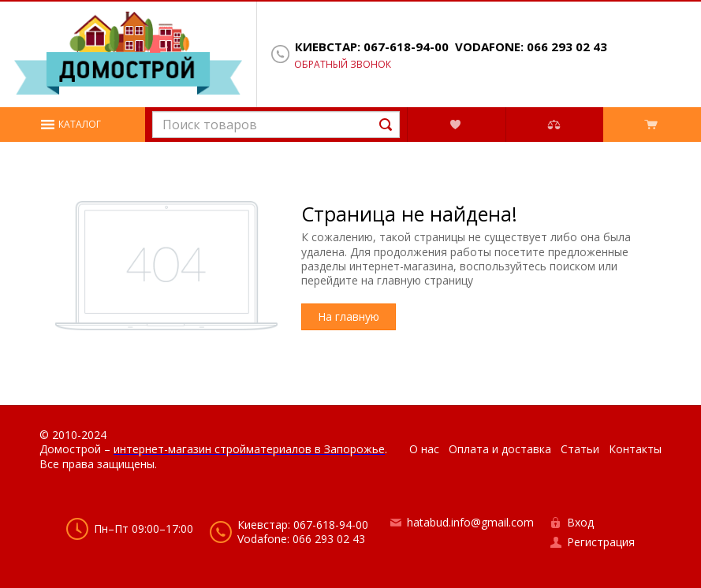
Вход (580, 522)
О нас (424, 449)
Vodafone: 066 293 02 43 (531, 47)
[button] (73, 125)
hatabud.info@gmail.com (470, 522)
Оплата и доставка (500, 449)
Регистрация (601, 542)
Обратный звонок (343, 65)
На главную (349, 316)
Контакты (635, 449)
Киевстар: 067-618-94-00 (372, 47)
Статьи (580, 449)
